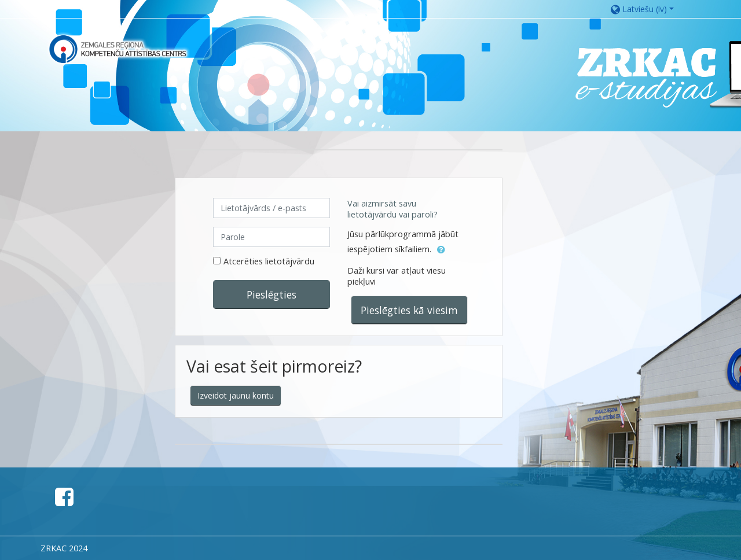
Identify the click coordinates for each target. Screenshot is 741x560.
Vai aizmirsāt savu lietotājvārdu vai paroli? (392, 209)
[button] (648, 9)
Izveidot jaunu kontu (236, 395)
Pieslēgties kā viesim (409, 310)
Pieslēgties (272, 294)
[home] (118, 49)
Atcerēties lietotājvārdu (269, 261)
